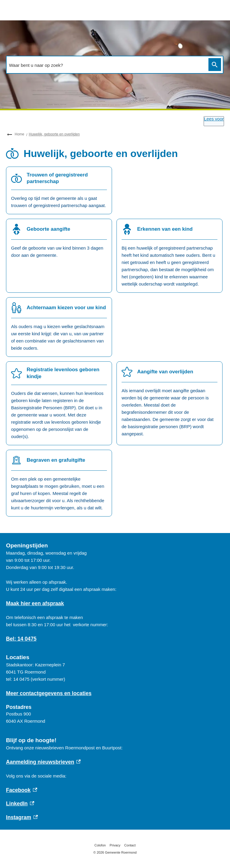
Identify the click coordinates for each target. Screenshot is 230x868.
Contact (130, 845)
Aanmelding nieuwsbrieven (43, 762)
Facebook (22, 790)
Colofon (100, 845)
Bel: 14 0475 (21, 639)
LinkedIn (20, 804)
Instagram (22, 817)
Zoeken (214, 65)
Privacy (115, 845)
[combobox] (106, 65)
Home (19, 134)
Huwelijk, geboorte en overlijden (54, 134)
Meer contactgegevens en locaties (49, 693)
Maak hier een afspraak (35, 603)
